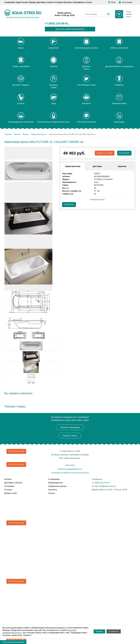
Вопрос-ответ (11, 493)
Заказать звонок (70, 436)
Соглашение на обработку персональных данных (70, 473)
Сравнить (69, 205)
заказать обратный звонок (70, 29)
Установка (59, 2)
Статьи (89, 2)
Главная (8, 134)
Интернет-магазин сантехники (65, 455)
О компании (10, 2)
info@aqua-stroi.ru (107, 486)
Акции (18, 2)
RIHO (96, 182)
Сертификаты (79, 2)
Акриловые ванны (39, 134)
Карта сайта (70, 465)
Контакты (68, 2)
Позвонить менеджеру (70, 427)
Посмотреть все (97, 200)
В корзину (124, 153)
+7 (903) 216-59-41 (56, 24)
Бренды (33, 2)
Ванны (26, 134)
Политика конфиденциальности (70, 469)
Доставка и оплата (45, 2)
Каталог (25, 2)
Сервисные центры (57, 486)
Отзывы (8, 490)
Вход (113, 2)
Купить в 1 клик (104, 153)
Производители (55, 483)
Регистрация (127, 2)
